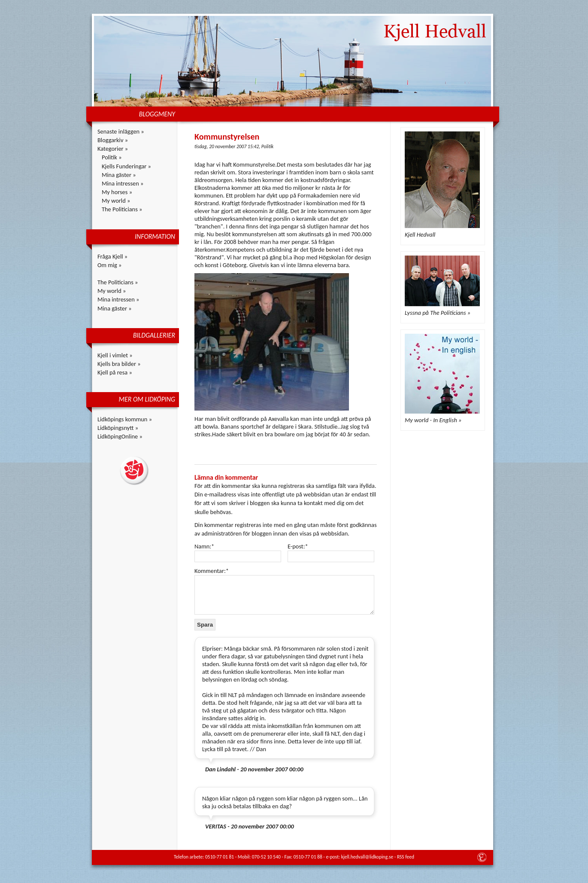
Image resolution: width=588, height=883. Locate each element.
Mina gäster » (119, 175)
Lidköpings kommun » (125, 419)
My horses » (117, 192)
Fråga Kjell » (112, 256)
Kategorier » (113, 149)
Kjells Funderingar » (126, 166)
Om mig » (109, 265)
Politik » (112, 157)
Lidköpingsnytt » (118, 428)
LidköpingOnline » (120, 436)
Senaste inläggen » (121, 131)
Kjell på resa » (115, 372)
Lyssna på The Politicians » (438, 313)
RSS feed (406, 857)
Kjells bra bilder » (119, 364)
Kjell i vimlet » (115, 355)
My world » (116, 201)
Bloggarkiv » (113, 140)
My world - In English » (433, 420)
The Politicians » (122, 209)
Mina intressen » (123, 183)
